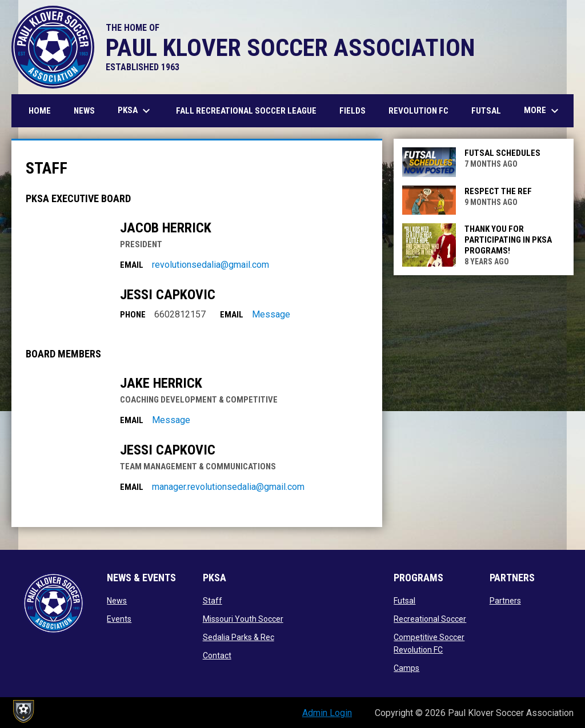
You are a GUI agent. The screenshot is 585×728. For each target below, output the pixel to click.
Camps (406, 668)
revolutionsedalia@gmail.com (211, 265)
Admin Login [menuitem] (327, 713)
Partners (505, 601)
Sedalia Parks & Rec (239, 637)
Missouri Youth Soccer (243, 619)
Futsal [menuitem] (486, 111)
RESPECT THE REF (498, 191)
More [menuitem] (543, 111)
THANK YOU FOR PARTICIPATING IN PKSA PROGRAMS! (508, 240)
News (117, 601)
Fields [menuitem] (352, 111)
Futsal (404, 601)
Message (271, 314)
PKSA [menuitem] (135, 111)
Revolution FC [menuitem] (423, 110)
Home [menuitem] (40, 111)
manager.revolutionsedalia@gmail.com (228, 487)
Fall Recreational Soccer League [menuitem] (246, 111)
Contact (217, 655)
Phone (133, 315)
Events (119, 619)
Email (132, 265)
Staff (213, 601)
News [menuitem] (84, 111)
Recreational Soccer (430, 619)
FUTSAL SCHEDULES (502, 153)
